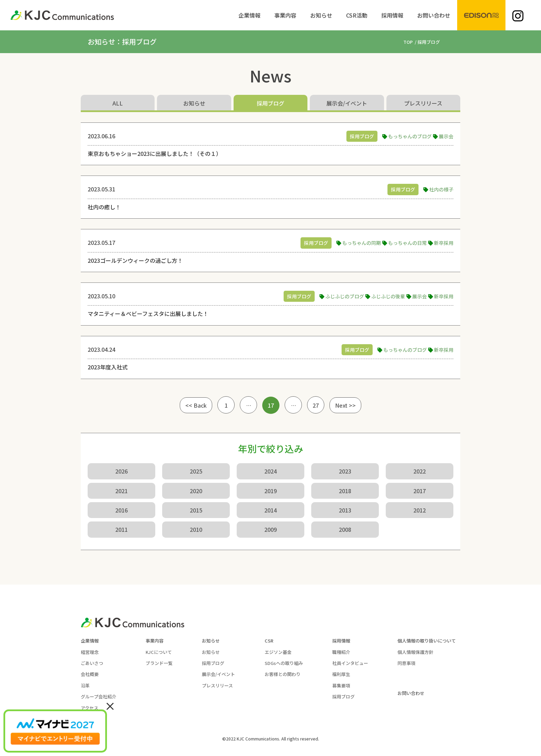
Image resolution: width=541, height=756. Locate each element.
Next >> (345, 405)
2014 (270, 510)
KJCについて (159, 652)
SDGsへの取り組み (284, 663)
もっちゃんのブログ (410, 136)
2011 (121, 529)
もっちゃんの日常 (407, 243)
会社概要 (90, 674)
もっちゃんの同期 (362, 243)
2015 (196, 510)
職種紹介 (341, 652)
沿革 (85, 685)
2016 (121, 510)
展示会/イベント (347, 103)
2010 (196, 529)
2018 (345, 491)
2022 (420, 471)
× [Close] (110, 706)
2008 (345, 529)
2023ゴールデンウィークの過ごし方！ (135, 260)
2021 (121, 491)
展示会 (446, 136)
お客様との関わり (283, 674)
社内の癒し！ (104, 207)
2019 (270, 491)
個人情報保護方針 (415, 652)
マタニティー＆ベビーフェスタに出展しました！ (148, 314)
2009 (270, 529)
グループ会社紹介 (99, 697)
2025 (196, 471)
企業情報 (90, 641)
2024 (270, 471)
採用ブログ (270, 103)
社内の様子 (441, 189)
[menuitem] (249, 15)
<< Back (196, 405)
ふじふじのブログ (345, 296)
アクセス (90, 708)
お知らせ (194, 103)
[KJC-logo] (62, 15)
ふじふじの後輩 (388, 296)
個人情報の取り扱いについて (427, 641)
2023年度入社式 (108, 367)
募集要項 (341, 685)
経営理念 (90, 652)
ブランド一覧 (159, 663)
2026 (121, 471)
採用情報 (341, 641)
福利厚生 (341, 674)
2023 (345, 471)
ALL (118, 103)
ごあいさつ (92, 663)
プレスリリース (423, 103)
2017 (420, 491)
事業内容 (155, 641)
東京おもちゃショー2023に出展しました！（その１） (155, 153)
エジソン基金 (278, 652)
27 (316, 405)
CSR (269, 641)
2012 (420, 510)
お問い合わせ (411, 693)
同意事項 (406, 663)
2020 (196, 491)
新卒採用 (444, 243)
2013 (345, 510)
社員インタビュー (350, 663)
